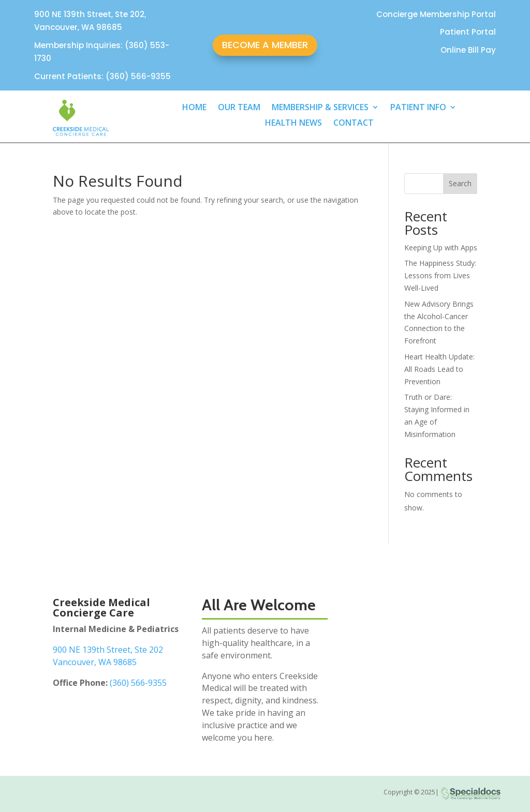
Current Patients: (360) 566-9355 (102, 76)
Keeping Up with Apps (441, 247)
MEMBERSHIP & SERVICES (320, 108)
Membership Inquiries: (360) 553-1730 (102, 52)
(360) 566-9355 (138, 683)
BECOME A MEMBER (265, 45)
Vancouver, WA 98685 (95, 662)
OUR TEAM (239, 108)
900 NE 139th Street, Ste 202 (108, 650)
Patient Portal (468, 32)
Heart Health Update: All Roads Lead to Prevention (439, 369)
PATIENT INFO (418, 108)
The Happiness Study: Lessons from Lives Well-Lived (440, 275)
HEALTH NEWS (293, 124)
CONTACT (354, 124)
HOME (194, 108)
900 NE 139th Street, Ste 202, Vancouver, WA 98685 (90, 21)
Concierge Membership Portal (436, 14)
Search (460, 183)
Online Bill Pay (468, 50)
